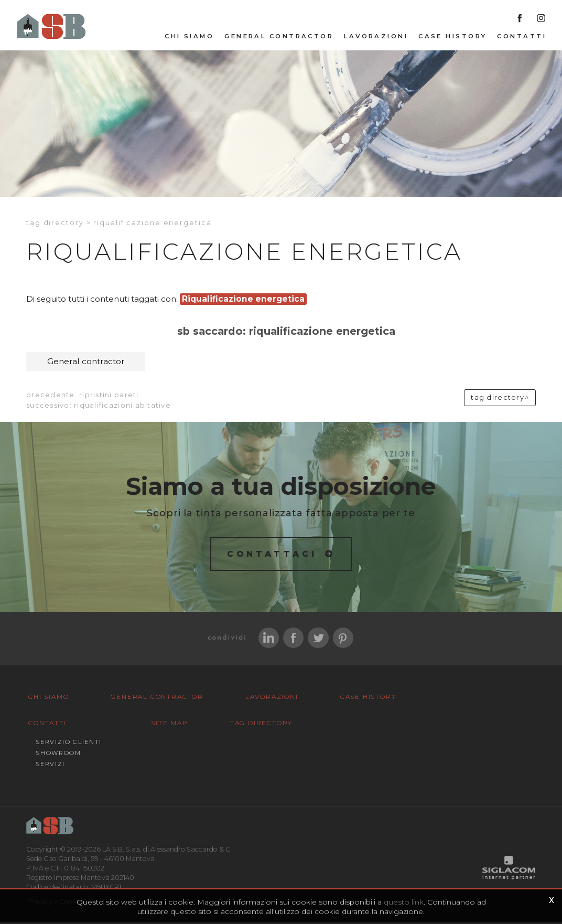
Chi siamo (189, 37)
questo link (404, 902)
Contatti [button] (522, 37)
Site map (44, 765)
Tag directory (55, 224)
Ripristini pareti (109, 395)
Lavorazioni (376, 37)
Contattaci (272, 555)
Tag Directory (129, 765)
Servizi (435, 739)
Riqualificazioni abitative (122, 406)
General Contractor (279, 37)
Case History (452, 37)
